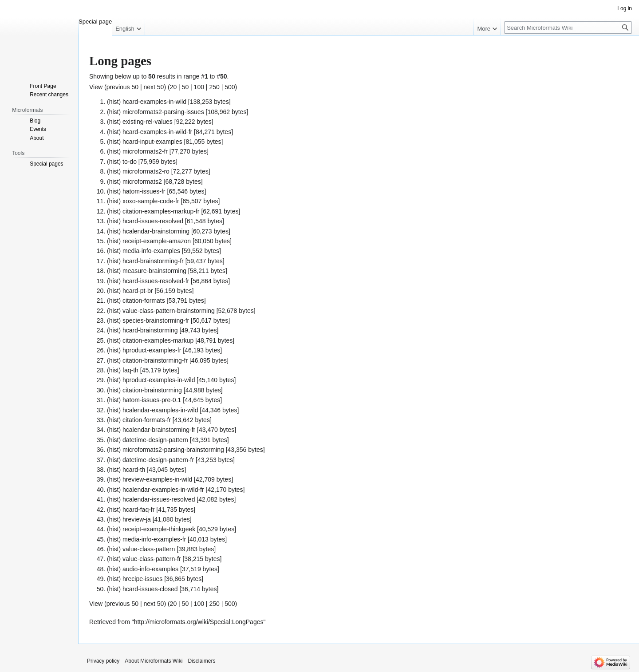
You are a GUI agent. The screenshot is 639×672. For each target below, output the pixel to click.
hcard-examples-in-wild (154, 102)
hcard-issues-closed (150, 589)
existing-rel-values (148, 122)
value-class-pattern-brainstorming (169, 311)
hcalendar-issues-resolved (159, 499)
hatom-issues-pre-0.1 (152, 400)
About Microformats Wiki (154, 661)
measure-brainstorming (154, 271)
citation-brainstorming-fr (155, 360)
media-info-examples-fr (154, 539)
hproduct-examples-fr (152, 350)
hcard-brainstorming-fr (153, 261)
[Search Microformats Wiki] (568, 28)
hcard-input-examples (152, 142)
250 (214, 87)
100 (199, 87)
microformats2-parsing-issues (163, 112)
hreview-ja (137, 519)
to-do (130, 162)
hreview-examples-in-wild (157, 479)
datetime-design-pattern (155, 440)
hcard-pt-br (138, 291)
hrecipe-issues (142, 579)
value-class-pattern (149, 549)
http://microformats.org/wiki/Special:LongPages (199, 622)
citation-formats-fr (147, 420)
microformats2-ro (146, 171)
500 (230, 87)
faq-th (130, 370)
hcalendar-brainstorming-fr (159, 430)
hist (114, 102)
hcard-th (134, 470)
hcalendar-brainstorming (156, 231)
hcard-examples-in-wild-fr (157, 132)
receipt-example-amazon (157, 241)
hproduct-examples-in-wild (159, 380)
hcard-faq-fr (138, 510)
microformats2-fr (145, 151)
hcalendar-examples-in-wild (160, 410)
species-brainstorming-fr (156, 320)
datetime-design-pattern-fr (158, 460)
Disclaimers (201, 661)
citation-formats (144, 300)
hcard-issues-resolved (153, 221)
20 (174, 87)
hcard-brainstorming (150, 330)
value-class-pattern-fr (152, 559)
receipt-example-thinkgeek (159, 529)
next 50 (154, 87)
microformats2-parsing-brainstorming (173, 450)
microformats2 (142, 182)
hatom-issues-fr (144, 191)
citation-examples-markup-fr (161, 211)
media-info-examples (151, 251)
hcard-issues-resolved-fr (156, 281)
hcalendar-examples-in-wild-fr (163, 490)
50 (185, 87)
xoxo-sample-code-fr (151, 201)
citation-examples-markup (158, 340)
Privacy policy (103, 661)
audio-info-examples (150, 569)
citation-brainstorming (152, 390)
